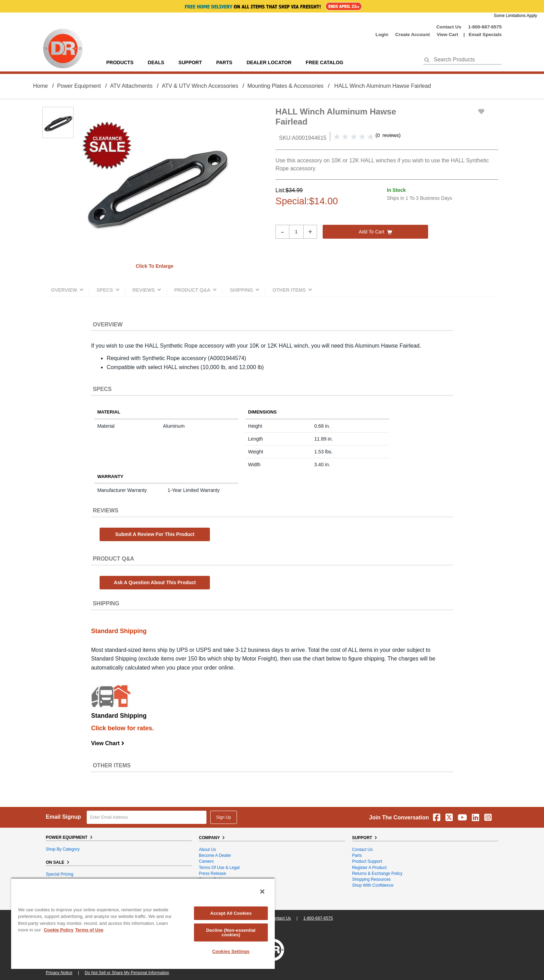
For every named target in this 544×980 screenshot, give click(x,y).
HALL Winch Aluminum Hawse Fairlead (383, 86)
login (382, 35)
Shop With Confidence (373, 885)
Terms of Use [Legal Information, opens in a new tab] (89, 930)
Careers (206, 861)
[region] (143, 923)
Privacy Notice (59, 973)
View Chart (108, 743)
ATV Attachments (131, 86)
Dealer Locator (269, 62)
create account (413, 35)
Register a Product (369, 868)
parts (224, 62)
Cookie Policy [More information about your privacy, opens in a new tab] (58, 930)
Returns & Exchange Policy (377, 874)
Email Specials (485, 35)
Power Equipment (79, 86)
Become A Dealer (215, 855)
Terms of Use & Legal (219, 868)
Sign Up (224, 817)
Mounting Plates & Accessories (286, 86)
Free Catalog (324, 62)
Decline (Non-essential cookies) (231, 932)
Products (120, 62)
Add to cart (375, 232)
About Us (207, 850)
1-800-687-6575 (485, 27)
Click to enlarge (155, 266)
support (190, 62)
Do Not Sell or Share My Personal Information (127, 973)
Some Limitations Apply (515, 16)
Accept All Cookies (231, 913)
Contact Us (449, 27)
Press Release (212, 874)
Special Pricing (59, 874)
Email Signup (63, 817)
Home (40, 86)
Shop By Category (63, 849)
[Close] (262, 892)
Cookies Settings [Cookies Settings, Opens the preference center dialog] (231, 951)
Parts (357, 855)
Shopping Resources (371, 879)
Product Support (367, 861)
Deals (156, 62)
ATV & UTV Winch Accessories (200, 86)
